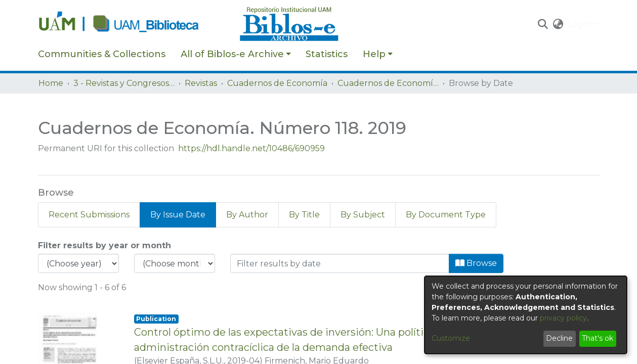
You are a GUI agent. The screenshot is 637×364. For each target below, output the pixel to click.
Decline (559, 338)
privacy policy (563, 318)
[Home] (134, 24)
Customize (451, 338)
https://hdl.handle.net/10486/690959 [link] (251, 148)
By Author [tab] (247, 215)
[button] (543, 24)
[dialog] (526, 315)
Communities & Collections (102, 54)
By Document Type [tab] (446, 215)
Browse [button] (476, 263)
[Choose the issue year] (78, 263)
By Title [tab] (304, 215)
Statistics (327, 54)
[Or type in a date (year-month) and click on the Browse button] (340, 263)
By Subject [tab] (363, 215)
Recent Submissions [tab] (89, 215)
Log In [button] (581, 24)
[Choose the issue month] (175, 263)
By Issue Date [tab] (178, 215)
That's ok (598, 338)
